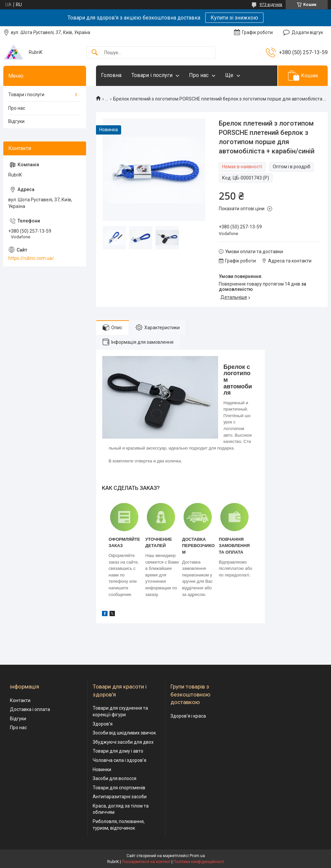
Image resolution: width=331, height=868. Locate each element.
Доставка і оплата (30, 709)
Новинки (102, 769)
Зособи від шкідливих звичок (124, 733)
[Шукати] (95, 53)
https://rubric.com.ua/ (31, 258)
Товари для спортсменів (119, 788)
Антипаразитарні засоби (120, 797)
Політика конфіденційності (199, 862)
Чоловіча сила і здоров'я (119, 760)
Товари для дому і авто (118, 751)
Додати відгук (307, 32)
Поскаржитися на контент (146, 862)
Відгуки (16, 121)
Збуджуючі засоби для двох (123, 742)
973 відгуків (271, 5)
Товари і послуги (152, 75)
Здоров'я (103, 724)
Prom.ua (197, 856)
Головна (111, 75)
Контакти (20, 700)
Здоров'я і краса (188, 716)
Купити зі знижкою (234, 18)
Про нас (199, 75)
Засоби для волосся (115, 778)
